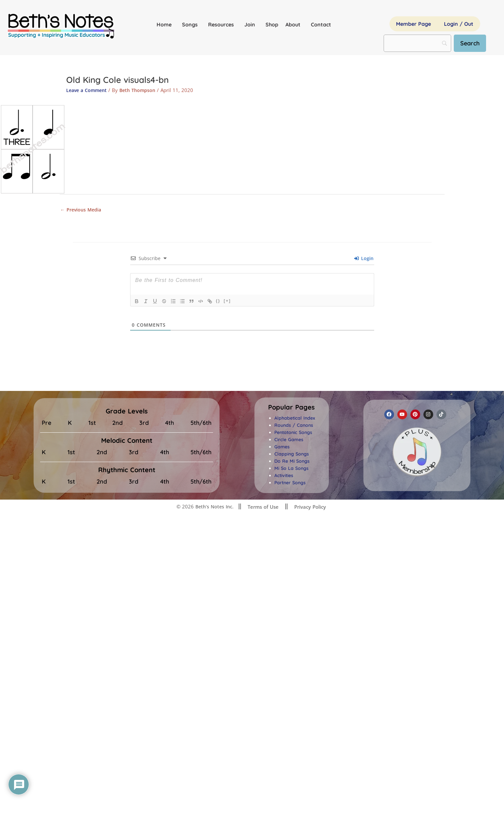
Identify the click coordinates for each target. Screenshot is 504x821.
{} (218, 302)
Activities (284, 476)
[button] (291, 408)
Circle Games (289, 441)
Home (166, 24)
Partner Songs (290, 484)
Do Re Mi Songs (292, 462)
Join (251, 24)
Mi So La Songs (291, 469)
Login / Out (459, 24)
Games (282, 448)
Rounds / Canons (294, 426)
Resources (223, 24)
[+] (227, 302)
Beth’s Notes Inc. (214, 507)
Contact (321, 24)
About (295, 24)
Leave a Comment (88, 90)
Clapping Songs (292, 455)
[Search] (473, 43)
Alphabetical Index (295, 419)
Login (364, 259)
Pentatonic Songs (293, 433)
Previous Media (82, 210)
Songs (191, 24)
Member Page (413, 24)
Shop (272, 24)
